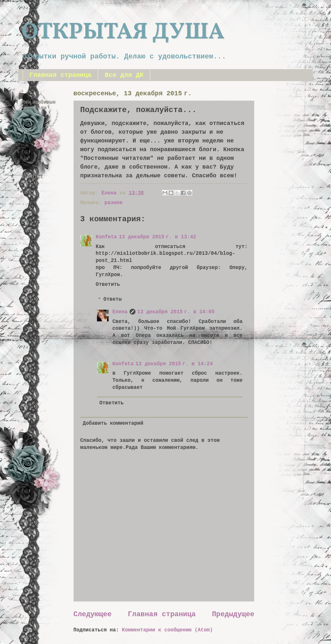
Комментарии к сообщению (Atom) (167, 630)
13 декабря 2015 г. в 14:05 (176, 312)
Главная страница (60, 75)
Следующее (92, 614)
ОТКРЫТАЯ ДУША (123, 33)
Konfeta (106, 237)
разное (113, 203)
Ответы (112, 300)
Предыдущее (233, 614)
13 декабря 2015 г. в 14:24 (174, 364)
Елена (120, 312)
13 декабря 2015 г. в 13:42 (158, 237)
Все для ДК (124, 75)
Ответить (108, 285)
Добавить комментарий (113, 423)
